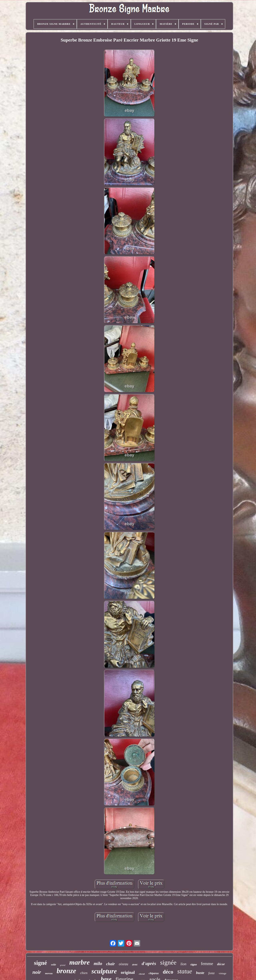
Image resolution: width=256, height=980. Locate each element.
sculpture (104, 971)
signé (40, 963)
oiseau (123, 964)
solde (53, 965)
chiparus (154, 973)
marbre (80, 962)
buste (200, 973)
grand (63, 965)
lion (183, 964)
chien (84, 973)
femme (207, 964)
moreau (49, 973)
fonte (212, 973)
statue (185, 971)
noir (37, 972)
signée (168, 962)
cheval (142, 974)
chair (110, 964)
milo (98, 964)
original (128, 972)
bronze (66, 971)
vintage (223, 973)
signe (194, 964)
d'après (149, 963)
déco (168, 972)
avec (135, 964)
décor (221, 964)
